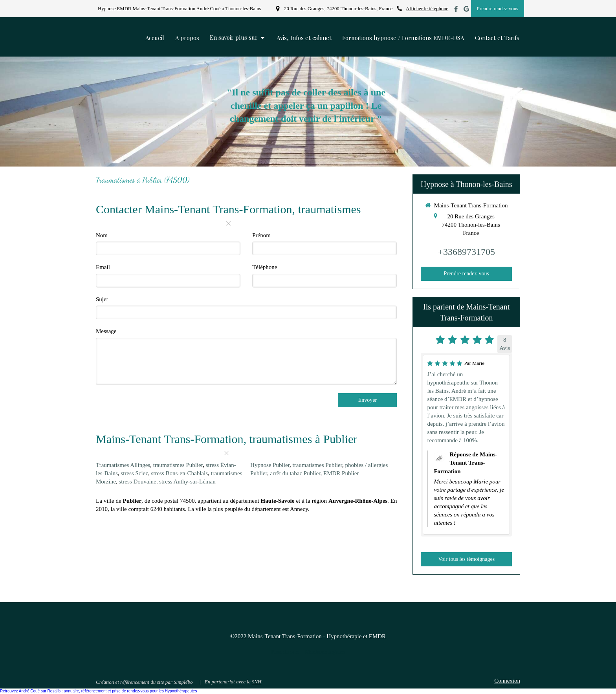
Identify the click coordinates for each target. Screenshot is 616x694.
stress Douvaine (137, 482)
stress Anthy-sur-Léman (187, 482)
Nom (102, 235)
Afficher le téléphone (427, 9)
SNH (257, 682)
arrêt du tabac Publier (295, 473)
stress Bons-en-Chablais (179, 473)
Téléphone (265, 267)
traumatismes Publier (178, 465)
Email (103, 267)
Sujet (102, 299)
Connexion (507, 681)
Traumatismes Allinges (123, 465)
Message (106, 331)
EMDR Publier (341, 473)
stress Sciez (134, 473)
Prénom (261, 235)
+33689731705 (466, 252)
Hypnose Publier (270, 465)
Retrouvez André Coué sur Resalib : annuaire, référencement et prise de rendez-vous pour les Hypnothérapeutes (98, 691)
